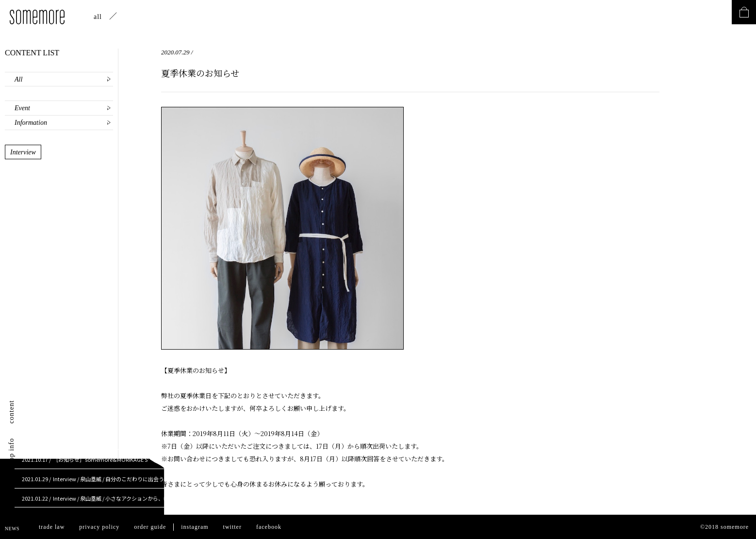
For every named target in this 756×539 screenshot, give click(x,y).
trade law (52, 527)
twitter (232, 527)
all (98, 17)
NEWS (12, 529)
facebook (269, 527)
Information (31, 123)
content (11, 412)
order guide (150, 527)
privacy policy (99, 527)
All (18, 79)
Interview (23, 152)
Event (22, 108)
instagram (195, 527)
